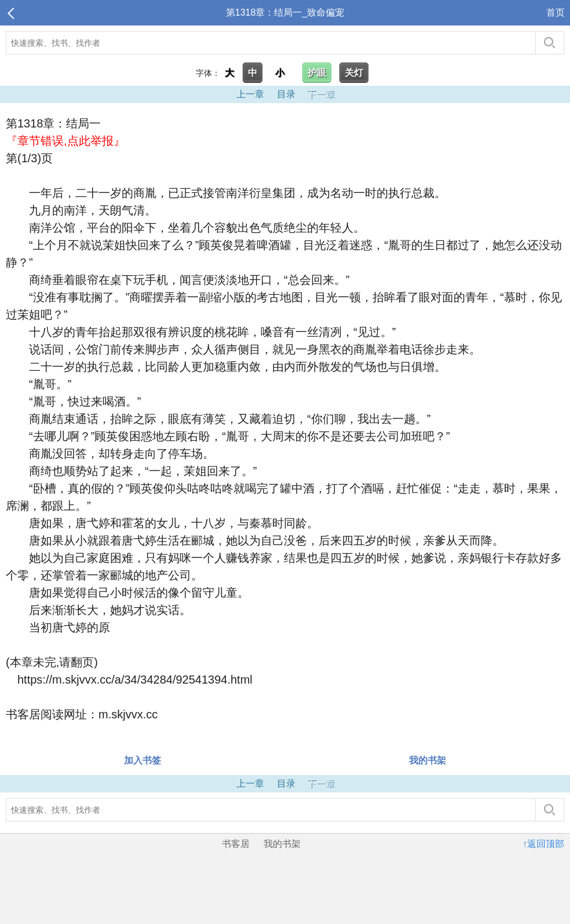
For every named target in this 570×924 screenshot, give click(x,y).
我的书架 (427, 760)
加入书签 (142, 760)
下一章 (321, 94)
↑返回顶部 (543, 844)
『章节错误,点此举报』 (65, 141)
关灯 (354, 73)
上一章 (250, 94)
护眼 (317, 73)
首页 (556, 12)
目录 (286, 94)
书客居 (236, 844)
